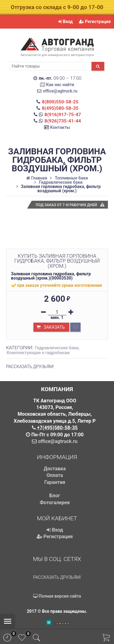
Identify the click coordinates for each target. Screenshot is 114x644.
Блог (55, 496)
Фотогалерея (55, 503)
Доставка (55, 469)
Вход (66, 22)
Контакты (60, 127)
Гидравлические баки (57, 348)
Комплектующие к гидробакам (38, 353)
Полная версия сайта (57, 596)
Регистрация (95, 22)
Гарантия (55, 482)
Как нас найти (60, 85)
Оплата (55, 475)
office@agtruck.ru (60, 91)
